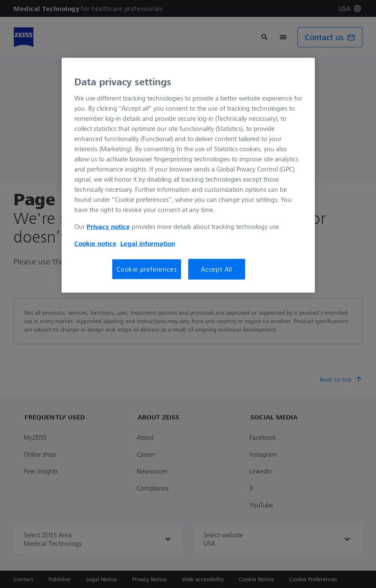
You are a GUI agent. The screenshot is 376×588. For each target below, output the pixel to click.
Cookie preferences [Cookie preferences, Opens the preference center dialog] (146, 269)
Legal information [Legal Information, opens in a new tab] (148, 243)
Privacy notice (108, 226)
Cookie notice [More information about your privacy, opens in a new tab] (95, 243)
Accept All (216, 269)
